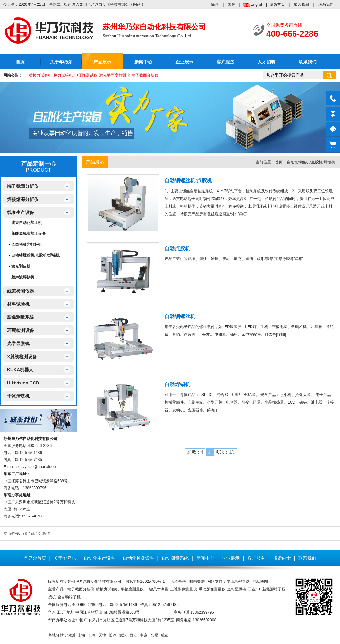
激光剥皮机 (21, 266)
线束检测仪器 (21, 291)
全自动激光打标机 (27, 244)
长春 (92, 635)
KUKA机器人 (20, 370)
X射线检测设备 (22, 357)
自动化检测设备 (139, 558)
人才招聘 (267, 62)
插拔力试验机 (40, 75)
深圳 (71, 635)
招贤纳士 (282, 558)
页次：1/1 (225, 452)
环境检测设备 (21, 330)
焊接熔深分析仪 (23, 199)
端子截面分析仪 (145, 75)
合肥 (154, 635)
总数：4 (195, 452)
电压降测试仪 (86, 75)
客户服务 (225, 62)
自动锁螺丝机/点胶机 (188, 181)
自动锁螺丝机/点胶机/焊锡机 (35, 255)
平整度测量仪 (132, 589)
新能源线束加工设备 (29, 234)
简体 (215, 4)
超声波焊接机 (23, 277)
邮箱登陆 (197, 582)
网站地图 (260, 582)
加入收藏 (302, 4)
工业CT (254, 589)
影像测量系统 (21, 317)
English (257, 4)
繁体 (232, 4)
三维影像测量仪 (183, 589)
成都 (165, 635)
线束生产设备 (21, 212)
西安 (133, 635)
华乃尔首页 (35, 558)
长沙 (113, 635)
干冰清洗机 (18, 396)
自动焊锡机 (177, 384)
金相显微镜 (237, 589)
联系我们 (326, 4)
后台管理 (179, 582)
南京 (144, 635)
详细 (242, 214)
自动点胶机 (177, 248)
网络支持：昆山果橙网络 (228, 582)
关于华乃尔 (61, 62)
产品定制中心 (38, 164)
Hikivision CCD (23, 383)
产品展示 (102, 62)
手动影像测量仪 (212, 589)
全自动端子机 (69, 597)
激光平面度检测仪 (115, 75)
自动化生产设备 (99, 558)
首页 (20, 62)
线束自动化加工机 (27, 223)
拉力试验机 (63, 75)
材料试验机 (18, 304)
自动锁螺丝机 (180, 316)
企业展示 (184, 62)
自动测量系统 (175, 558)
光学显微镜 (18, 343)
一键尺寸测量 (157, 589)
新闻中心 (143, 62)
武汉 (123, 635)
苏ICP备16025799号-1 (145, 582)
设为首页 (277, 4)
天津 (102, 635)
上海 (81, 635)
